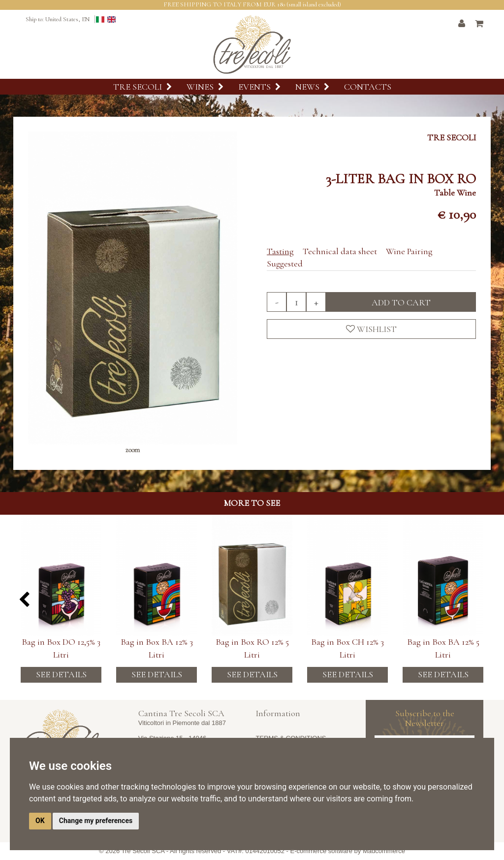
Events (259, 87)
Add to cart (401, 302)
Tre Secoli (142, 87)
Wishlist (371, 329)
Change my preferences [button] (96, 821)
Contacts (368, 87)
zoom (133, 450)
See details (61, 674)
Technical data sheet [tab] (340, 251)
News (312, 87)
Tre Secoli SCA (143, 851)
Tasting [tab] (280, 251)
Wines (205, 87)
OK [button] (40, 821)
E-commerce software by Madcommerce (348, 851)
